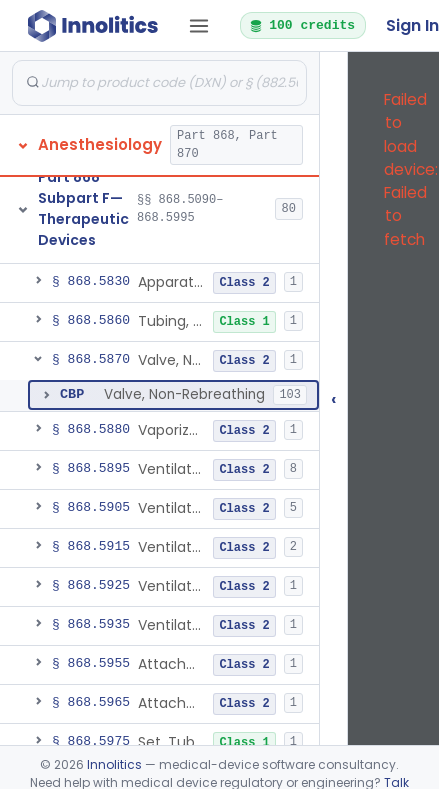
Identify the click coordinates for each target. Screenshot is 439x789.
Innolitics (114, 764)
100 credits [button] (302, 25)
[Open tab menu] (199, 26)
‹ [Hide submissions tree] (334, 398)
